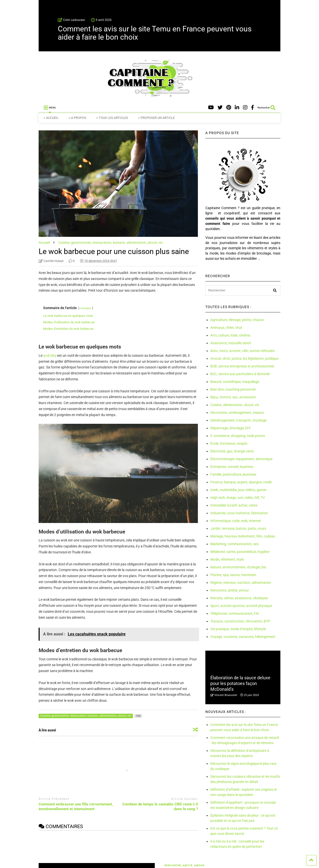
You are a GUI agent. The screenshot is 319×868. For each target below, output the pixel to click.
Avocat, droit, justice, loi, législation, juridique (244, 358)
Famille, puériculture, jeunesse (233, 474)
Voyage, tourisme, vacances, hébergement (243, 637)
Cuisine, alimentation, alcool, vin (235, 405)
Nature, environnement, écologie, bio (238, 567)
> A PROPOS (77, 118)
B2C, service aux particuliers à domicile (240, 374)
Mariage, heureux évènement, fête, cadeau (243, 536)
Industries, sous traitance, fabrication (239, 513)
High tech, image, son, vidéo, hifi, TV (238, 498)
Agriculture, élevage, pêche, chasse (237, 320)
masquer (86, 308)
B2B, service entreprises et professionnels (242, 366)
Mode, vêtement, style (227, 559)
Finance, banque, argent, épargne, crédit (241, 482)
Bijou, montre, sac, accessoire (233, 397)
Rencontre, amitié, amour (230, 590)
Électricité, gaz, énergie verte (232, 451)
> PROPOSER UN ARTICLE (156, 118)
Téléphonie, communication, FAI (235, 613)
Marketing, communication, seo (235, 544)
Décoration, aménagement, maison (237, 413)
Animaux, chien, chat (226, 328)
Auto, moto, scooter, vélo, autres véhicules (242, 351)
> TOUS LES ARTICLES (112, 118)
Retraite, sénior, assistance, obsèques (239, 598)
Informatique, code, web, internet (236, 521)
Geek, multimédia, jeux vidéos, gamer (239, 490)
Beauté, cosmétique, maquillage (235, 382)
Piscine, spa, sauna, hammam (233, 575)
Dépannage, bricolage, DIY (230, 428)
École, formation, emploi (229, 443)
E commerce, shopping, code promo (238, 436)
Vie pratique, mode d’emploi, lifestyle (238, 629)
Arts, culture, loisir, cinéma (230, 335)
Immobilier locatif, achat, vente (234, 505)
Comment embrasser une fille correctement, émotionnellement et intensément (76, 807)
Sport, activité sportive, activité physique (241, 606)
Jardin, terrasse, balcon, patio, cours (238, 528)
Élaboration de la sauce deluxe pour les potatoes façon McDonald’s (240, 684)
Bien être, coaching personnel (233, 389)
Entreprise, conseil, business (232, 467)
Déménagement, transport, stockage (239, 420)
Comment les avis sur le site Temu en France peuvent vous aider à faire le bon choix (155, 33)
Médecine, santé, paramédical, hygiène (240, 552)
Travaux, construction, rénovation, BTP (240, 621)
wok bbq (50, 355)
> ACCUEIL (51, 118)
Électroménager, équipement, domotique (241, 459)
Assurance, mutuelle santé (231, 343)
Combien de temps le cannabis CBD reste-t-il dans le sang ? (160, 807)
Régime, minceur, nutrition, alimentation (241, 583)
